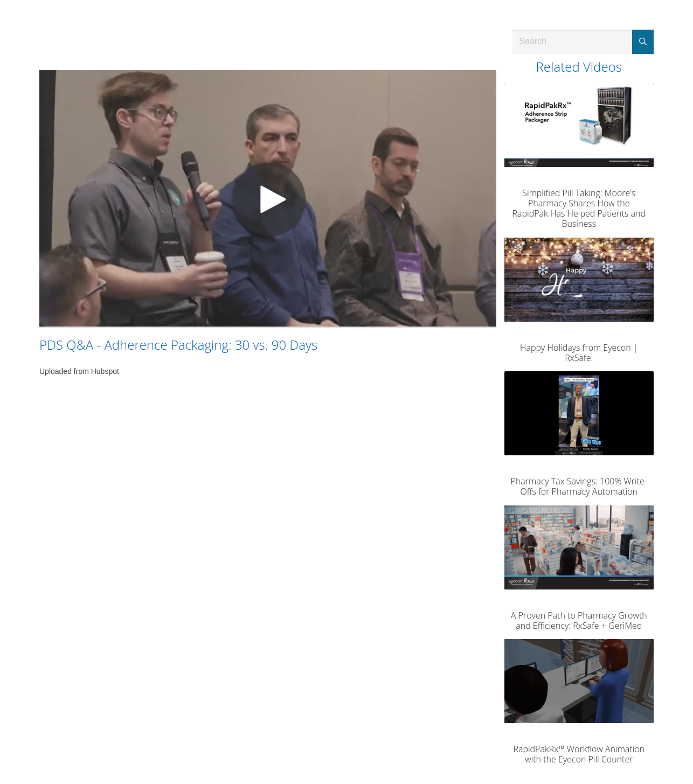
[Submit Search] (643, 42)
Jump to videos (0, 0)
